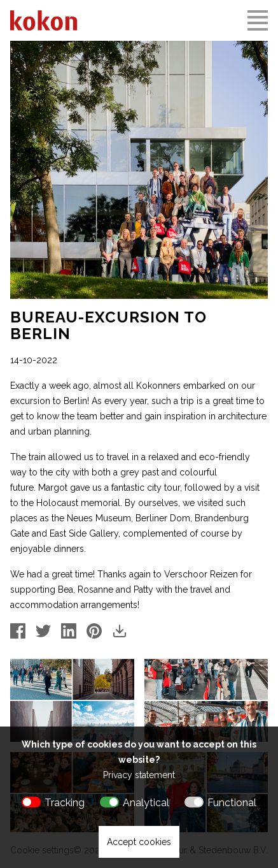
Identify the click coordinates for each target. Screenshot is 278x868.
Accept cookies (139, 842)
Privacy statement (139, 775)
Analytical (146, 803)
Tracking (65, 803)
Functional (232, 803)
